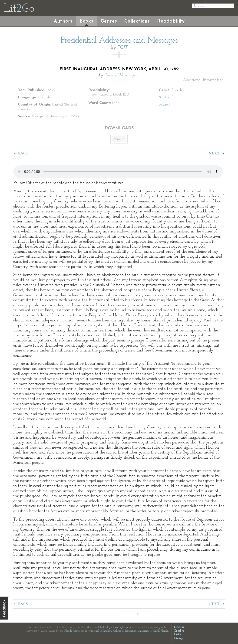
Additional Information (203, 80)
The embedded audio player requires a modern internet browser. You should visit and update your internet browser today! (118, 172)
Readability (171, 21)
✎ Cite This (168, 97)
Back (23, 153)
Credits (179, 631)
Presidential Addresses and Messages (119, 41)
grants (163, 627)
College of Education (125, 631)
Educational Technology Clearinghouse (107, 627)
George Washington (122, 75)
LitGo (19, 9)
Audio (119, 139)
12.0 (126, 95)
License (179, 627)
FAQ (177, 635)
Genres (109, 21)
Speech (177, 90)
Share (163, 105)
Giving (178, 638)
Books (86, 21)
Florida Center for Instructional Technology (88, 631)
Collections (137, 21)
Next (214, 153)
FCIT (122, 48)
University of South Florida (153, 631)
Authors (63, 21)
